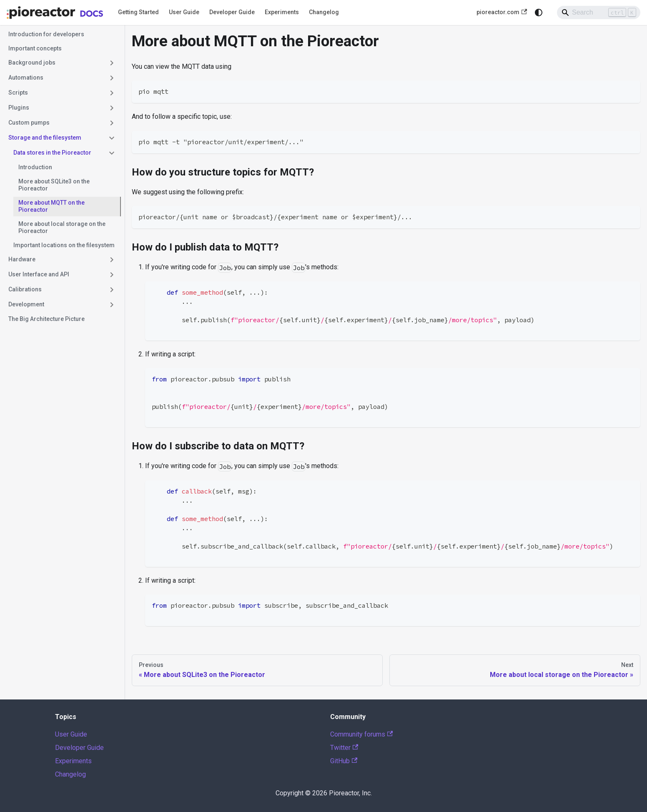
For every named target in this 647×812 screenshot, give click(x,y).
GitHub (344, 761)
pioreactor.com (502, 12)
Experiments (282, 12)
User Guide (184, 12)
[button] (62, 63)
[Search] (599, 13)
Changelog (324, 12)
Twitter (344, 748)
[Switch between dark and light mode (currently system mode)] (539, 13)
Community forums (361, 734)
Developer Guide (232, 12)
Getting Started (138, 12)
